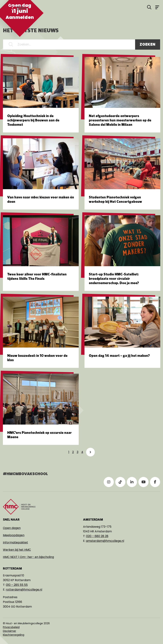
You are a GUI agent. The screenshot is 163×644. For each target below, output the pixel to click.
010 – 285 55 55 (17, 585)
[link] (90, 452)
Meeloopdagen (14, 535)
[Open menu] (157, 7)
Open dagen (12, 528)
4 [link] (82, 452)
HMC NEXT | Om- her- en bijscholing (28, 557)
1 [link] (69, 452)
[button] (11, 44)
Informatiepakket (15, 542)
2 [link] (73, 452)
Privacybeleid (11, 627)
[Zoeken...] (69, 44)
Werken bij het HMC (17, 550)
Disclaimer (9, 631)
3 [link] (78, 452)
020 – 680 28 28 (97, 536)
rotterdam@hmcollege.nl (24, 590)
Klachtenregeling (14, 635)
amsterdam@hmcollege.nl (105, 541)
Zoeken (148, 44)
